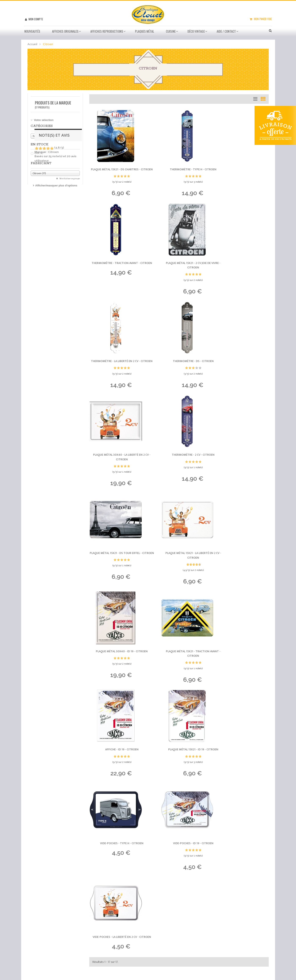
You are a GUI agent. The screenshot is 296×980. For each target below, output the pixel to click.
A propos (161, 929)
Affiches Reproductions (107, 31)
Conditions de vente (169, 923)
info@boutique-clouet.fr (57, 941)
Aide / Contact (226, 31)
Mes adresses (122, 903)
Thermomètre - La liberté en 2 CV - (179, 271)
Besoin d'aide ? (165, 903)
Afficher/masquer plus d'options (56, 185)
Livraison (161, 908)
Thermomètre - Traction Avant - (241, 172)
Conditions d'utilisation (171, 918)
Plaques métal (145, 31)
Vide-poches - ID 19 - (117, 661)
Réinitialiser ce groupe (69, 179)
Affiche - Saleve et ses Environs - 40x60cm (73, 850)
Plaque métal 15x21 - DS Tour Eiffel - (241, 371)
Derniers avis (30, 781)
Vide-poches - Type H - (241, 567)
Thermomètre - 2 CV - (179, 368)
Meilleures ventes (168, 897)
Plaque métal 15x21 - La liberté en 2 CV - (117, 470)
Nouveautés (32, 31)
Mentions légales (167, 934)
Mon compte (35, 19)
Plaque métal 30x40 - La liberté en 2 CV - (117, 371)
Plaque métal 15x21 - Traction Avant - (241, 470)
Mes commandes (124, 892)
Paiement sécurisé (168, 913)
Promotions (163, 892)
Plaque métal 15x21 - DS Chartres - (117, 172)
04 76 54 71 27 (48, 935)
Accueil (32, 44)
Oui (39, 153)
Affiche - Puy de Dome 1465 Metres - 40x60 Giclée (78, 824)
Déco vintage (196, 31)
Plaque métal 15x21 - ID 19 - (179, 567)
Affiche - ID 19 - (117, 567)
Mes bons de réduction (128, 917)
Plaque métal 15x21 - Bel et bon (66, 798)
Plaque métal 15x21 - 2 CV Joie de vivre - (117, 271)
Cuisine (171, 31)
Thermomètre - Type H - (179, 170)
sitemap (161, 939)
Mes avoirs (119, 897)
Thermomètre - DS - (241, 269)
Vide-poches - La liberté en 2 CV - (179, 664)
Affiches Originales (65, 31)
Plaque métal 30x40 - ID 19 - (179, 468)
